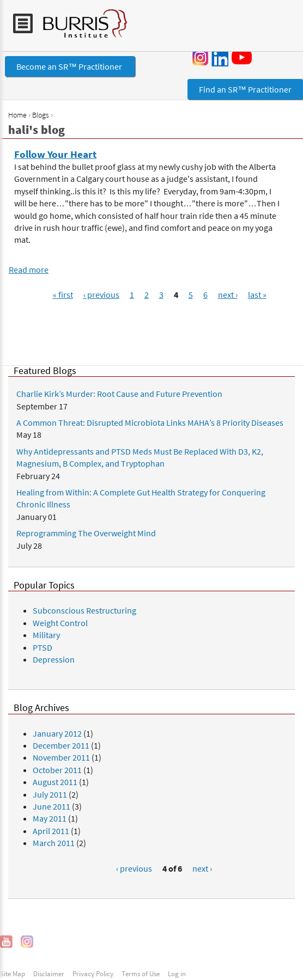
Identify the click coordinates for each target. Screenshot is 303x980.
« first (63, 295)
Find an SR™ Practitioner (245, 89)
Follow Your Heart (55, 154)
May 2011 (50, 818)
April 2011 (51, 831)
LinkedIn (220, 58)
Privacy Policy (93, 973)
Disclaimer (49, 973)
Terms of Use (141, 973)
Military (46, 635)
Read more (29, 269)
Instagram (201, 58)
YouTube (244, 57)
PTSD (43, 647)
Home (17, 115)
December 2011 (61, 745)
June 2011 (51, 806)
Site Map (13, 973)
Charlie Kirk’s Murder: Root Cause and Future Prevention (119, 394)
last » (257, 295)
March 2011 (54, 843)
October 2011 (57, 770)
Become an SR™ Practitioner (70, 66)
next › (228, 295)
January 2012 (57, 733)
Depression (54, 659)
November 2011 (61, 757)
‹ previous (101, 295)
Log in (177, 973)
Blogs (41, 115)
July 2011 (50, 794)
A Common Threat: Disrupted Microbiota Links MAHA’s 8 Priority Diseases (150, 422)
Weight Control (60, 623)
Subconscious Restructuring (84, 610)
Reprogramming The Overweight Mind (86, 533)
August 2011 (55, 782)
